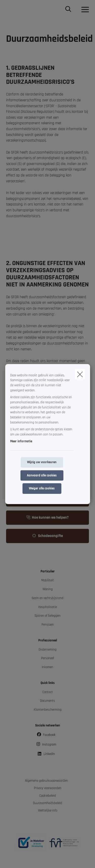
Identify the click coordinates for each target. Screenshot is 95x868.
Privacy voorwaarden (48, 788)
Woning (48, 589)
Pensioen (48, 625)
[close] (80, 374)
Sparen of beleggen (48, 616)
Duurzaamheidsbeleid (48, 803)
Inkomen (48, 667)
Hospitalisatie (48, 607)
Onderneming (48, 650)
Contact (48, 692)
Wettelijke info (48, 811)
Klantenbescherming (48, 710)
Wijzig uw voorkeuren (42, 462)
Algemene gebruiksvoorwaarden (46, 781)
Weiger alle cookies (42, 488)
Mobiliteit (48, 580)
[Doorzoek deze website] (68, 10)
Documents (48, 701)
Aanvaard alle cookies (42, 475)
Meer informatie (21, 441)
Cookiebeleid (48, 796)
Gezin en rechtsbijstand (48, 598)
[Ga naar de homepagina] (9, 10)
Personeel (48, 658)
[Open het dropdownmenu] (84, 10)
